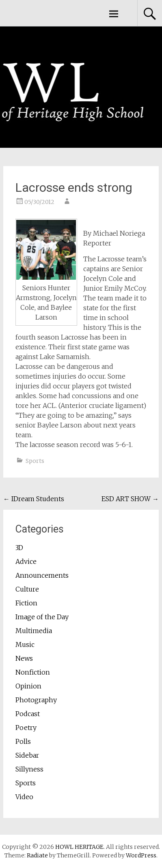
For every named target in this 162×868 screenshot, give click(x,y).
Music (25, 644)
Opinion (28, 686)
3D (19, 548)
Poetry (26, 728)
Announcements (42, 575)
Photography (36, 700)
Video (24, 797)
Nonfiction (33, 672)
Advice (26, 561)
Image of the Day (42, 617)
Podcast (28, 714)
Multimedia (34, 631)
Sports (35, 461)
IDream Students (34, 499)
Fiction (26, 603)
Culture (27, 589)
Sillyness (29, 769)
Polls (23, 741)
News (24, 658)
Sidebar (27, 755)
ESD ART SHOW (130, 499)
